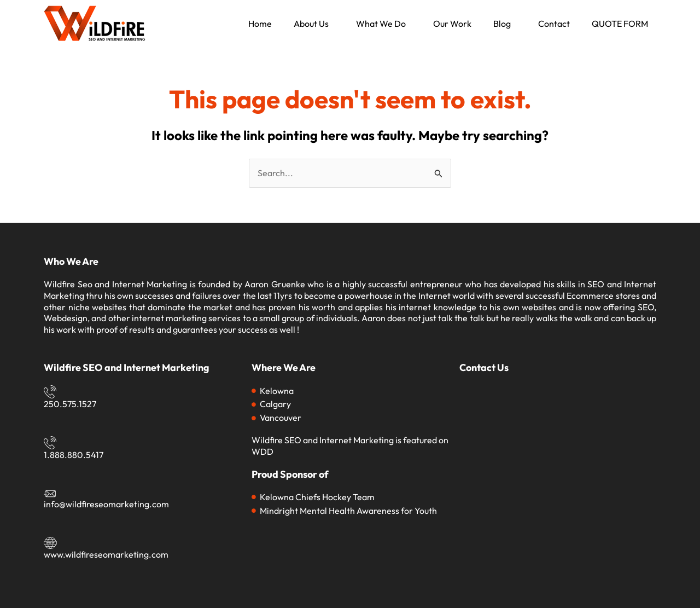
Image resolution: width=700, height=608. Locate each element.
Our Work (452, 24)
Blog (502, 24)
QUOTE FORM (620, 24)
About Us (311, 24)
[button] (314, 24)
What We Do (381, 24)
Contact (554, 24)
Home (260, 24)
